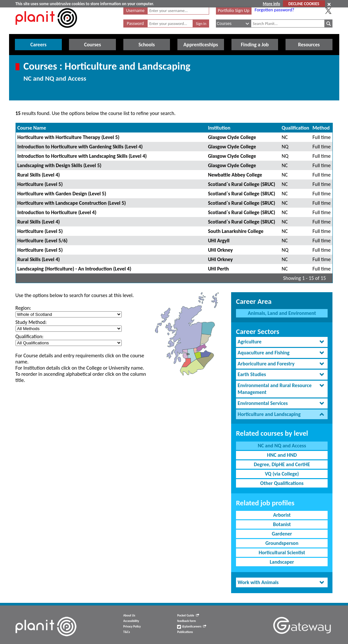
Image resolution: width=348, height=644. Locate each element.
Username (135, 11)
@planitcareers (192, 627)
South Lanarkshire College (236, 231)
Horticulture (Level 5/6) (43, 241)
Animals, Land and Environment (282, 313)
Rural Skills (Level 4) (39, 175)
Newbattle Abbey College (235, 175)
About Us (129, 615)
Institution (219, 128)
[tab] (282, 342)
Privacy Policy (132, 627)
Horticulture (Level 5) (40, 184)
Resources (309, 45)
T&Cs (127, 632)
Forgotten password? (275, 10)
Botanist (282, 524)
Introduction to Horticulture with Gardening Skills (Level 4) (80, 147)
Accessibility (131, 621)
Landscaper (282, 562)
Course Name (32, 128)
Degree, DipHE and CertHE (282, 464)
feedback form (186, 621)
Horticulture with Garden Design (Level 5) (62, 194)
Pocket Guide (188, 615)
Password (135, 23)
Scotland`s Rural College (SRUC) (241, 184)
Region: (23, 308)
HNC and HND (282, 455)
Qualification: (30, 336)
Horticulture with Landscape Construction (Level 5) (72, 203)
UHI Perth (218, 269)
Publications (185, 632)
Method (321, 128)
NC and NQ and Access (282, 446)
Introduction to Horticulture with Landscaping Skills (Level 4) (82, 156)
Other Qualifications (282, 483)
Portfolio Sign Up (234, 10)
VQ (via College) (282, 474)
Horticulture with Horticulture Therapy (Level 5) (68, 137)
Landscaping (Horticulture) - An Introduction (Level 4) (74, 269)
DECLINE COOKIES (304, 4)
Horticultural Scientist (282, 552)
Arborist (282, 515)
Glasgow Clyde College (232, 137)
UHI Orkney (220, 250)
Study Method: (31, 322)
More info (271, 4)
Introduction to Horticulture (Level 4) (57, 212)
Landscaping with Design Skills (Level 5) (60, 165)
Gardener (282, 534)
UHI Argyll (219, 241)
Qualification (295, 128)
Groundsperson (282, 543)
